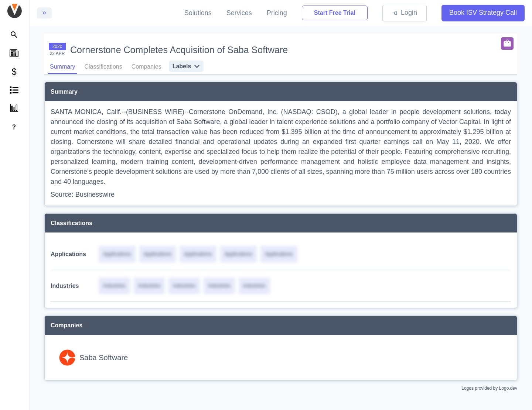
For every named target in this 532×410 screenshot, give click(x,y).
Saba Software (104, 358)
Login (405, 13)
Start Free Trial (335, 13)
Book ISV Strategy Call (483, 13)
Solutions (198, 13)
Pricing (277, 13)
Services (239, 13)
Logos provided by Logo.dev (489, 388)
